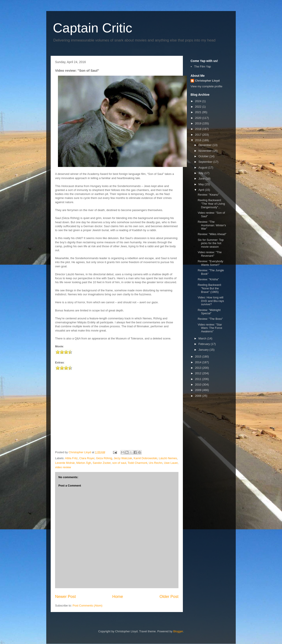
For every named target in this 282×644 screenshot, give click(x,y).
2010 (199, 385)
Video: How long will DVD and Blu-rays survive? (211, 301)
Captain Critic (93, 28)
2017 (199, 135)
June (202, 179)
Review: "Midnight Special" (209, 312)
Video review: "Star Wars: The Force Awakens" (210, 328)
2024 (199, 101)
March (203, 338)
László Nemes (168, 458)
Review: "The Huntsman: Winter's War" (212, 225)
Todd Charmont (137, 463)
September (206, 162)
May (202, 184)
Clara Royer (87, 458)
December (206, 145)
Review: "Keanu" (208, 195)
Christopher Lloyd (207, 81)
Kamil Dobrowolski (146, 458)
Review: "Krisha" (208, 279)
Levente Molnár (65, 463)
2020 (199, 118)
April (202, 190)
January (204, 350)
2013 (199, 368)
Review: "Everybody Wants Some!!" (210, 263)
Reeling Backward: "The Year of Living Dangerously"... (211, 204)
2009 (199, 390)
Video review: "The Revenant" (210, 254)
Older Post (169, 597)
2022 (199, 107)
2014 (199, 362)
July (201, 173)
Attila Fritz (71, 458)
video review (63, 467)
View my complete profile (206, 86)
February (205, 344)
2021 (199, 112)
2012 (199, 373)
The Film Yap (202, 66)
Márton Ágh (84, 463)
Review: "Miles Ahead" (212, 234)
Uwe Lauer (171, 463)
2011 (199, 379)
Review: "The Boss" (210, 319)
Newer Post (65, 597)
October (204, 156)
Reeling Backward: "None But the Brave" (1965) (210, 288)
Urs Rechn (155, 463)
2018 (199, 129)
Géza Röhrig (104, 458)
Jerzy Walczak (123, 458)
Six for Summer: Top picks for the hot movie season (211, 243)
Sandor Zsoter (102, 463)
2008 (199, 396)
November (206, 151)
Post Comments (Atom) (88, 606)
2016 (199, 140)
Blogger (178, 631)
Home (118, 597)
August (203, 168)
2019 (199, 123)
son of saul (119, 463)
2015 (199, 357)
